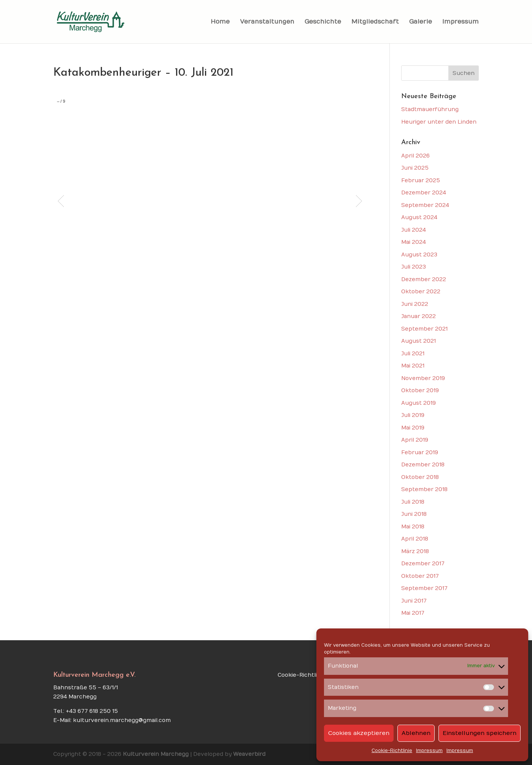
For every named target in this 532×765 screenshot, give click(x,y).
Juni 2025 (415, 168)
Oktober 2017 (420, 576)
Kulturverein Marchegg (156, 754)
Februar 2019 (420, 452)
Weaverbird (249, 754)
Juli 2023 (414, 267)
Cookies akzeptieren (359, 733)
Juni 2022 (415, 304)
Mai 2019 (413, 428)
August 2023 (419, 255)
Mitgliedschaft (375, 22)
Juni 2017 (414, 601)
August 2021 (418, 341)
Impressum (429, 751)
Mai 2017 (413, 613)
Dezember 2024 (424, 193)
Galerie (421, 22)
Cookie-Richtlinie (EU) (307, 675)
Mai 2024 (414, 242)
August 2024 (419, 217)
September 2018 (424, 489)
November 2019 (423, 378)
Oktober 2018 (420, 477)
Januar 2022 (418, 316)
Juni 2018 (414, 514)
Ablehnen (416, 733)
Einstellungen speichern (480, 733)
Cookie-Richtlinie (392, 751)
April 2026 (415, 156)
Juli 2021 (413, 354)
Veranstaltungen (267, 22)
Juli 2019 (413, 415)
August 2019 (418, 403)
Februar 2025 (421, 181)
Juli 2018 (413, 502)
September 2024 (425, 205)
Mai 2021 (413, 366)
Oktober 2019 (420, 390)
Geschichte (323, 22)
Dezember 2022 (424, 279)
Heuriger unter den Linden (439, 122)
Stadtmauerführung (430, 109)
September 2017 (424, 588)
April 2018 (415, 539)
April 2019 (415, 440)
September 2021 (424, 329)
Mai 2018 (413, 527)
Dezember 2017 (423, 564)
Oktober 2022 (421, 292)
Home (220, 22)
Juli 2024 (414, 230)
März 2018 (415, 551)
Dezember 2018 (423, 465)
